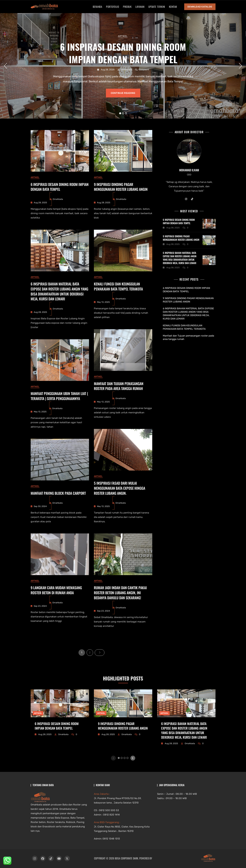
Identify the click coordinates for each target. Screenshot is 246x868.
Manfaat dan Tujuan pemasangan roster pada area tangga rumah (119, 386)
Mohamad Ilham (189, 170)
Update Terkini (157, 7)
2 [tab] (123, 113)
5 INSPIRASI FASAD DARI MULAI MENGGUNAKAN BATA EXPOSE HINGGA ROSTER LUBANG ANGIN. (120, 488)
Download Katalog (200, 7)
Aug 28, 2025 (107, 70)
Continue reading (123, 93)
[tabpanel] (123, 66)
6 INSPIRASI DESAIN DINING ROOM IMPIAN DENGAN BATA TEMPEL (123, 53)
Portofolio (113, 7)
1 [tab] (120, 113)
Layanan (140, 7)
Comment (144, 69)
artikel (123, 36)
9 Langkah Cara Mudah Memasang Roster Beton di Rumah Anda (56, 590)
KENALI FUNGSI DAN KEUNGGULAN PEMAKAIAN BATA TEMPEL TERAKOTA (118, 286)
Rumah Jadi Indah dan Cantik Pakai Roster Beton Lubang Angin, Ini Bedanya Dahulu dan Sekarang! (120, 593)
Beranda (98, 7)
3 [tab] (126, 113)
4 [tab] (128, 758)
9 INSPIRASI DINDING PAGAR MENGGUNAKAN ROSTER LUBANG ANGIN (121, 187)
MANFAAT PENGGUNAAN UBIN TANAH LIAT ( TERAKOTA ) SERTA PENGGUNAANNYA (59, 396)
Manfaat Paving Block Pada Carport (58, 493)
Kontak (173, 7)
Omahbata (126, 70)
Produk (127, 7)
